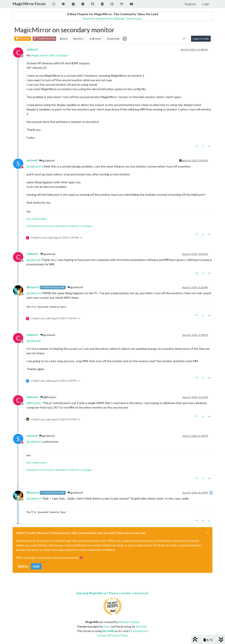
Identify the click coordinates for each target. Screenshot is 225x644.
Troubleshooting (44, 39)
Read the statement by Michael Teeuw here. (112, 18)
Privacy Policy (119, 635)
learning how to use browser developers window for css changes (59, 226)
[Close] (207, 533)
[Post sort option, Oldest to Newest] (184, 39)
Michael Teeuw (129, 622)
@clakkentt (47, 161)
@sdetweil (48, 254)
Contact (102, 635)
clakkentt (32, 49)
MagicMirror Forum (29, 4)
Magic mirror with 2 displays (50, 55)
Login (36, 566)
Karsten (141, 626)
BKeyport (33, 287)
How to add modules (37, 219)
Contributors (140, 631)
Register (23, 566)
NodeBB (108, 631)
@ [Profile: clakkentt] (34, 166)
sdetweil (32, 160)
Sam (107, 626)
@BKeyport (48, 397)
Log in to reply (201, 39)
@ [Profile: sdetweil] (34, 260)
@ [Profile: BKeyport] (34, 403)
